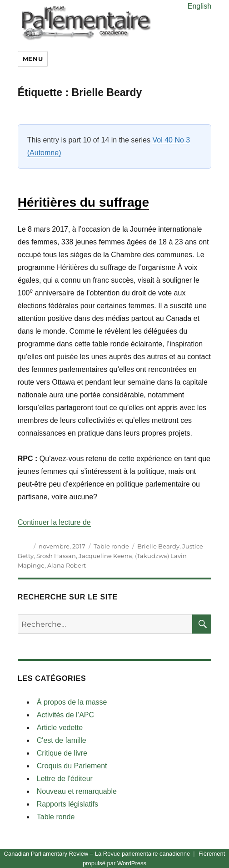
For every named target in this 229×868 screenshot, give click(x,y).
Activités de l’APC (65, 715)
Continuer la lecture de (54, 522)
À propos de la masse (72, 702)
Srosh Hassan (56, 556)
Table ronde (111, 546)
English (199, 6)
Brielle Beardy (158, 546)
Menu (33, 59)
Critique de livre (62, 753)
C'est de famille (62, 740)
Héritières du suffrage (83, 202)
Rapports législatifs (67, 804)
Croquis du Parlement (72, 766)
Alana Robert (67, 565)
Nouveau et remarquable (77, 791)
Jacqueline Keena (105, 556)
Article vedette (60, 728)
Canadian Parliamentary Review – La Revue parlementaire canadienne (97, 854)
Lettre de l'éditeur (65, 779)
